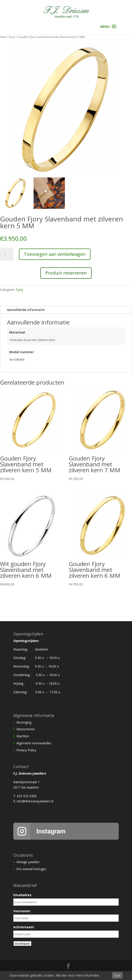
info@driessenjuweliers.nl (35, 801)
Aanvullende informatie (26, 310)
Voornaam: (22, 911)
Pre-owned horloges (31, 869)
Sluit (117, 975)
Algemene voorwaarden (34, 743)
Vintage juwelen (28, 862)
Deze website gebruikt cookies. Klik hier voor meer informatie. (55, 975)
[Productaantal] (7, 254)
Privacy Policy (26, 750)
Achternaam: (24, 927)
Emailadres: (23, 895)
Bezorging (24, 722)
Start (3, 37)
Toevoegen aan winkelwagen (55, 254)
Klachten (23, 736)
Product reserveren (66, 273)
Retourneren (26, 729)
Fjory (12, 37)
